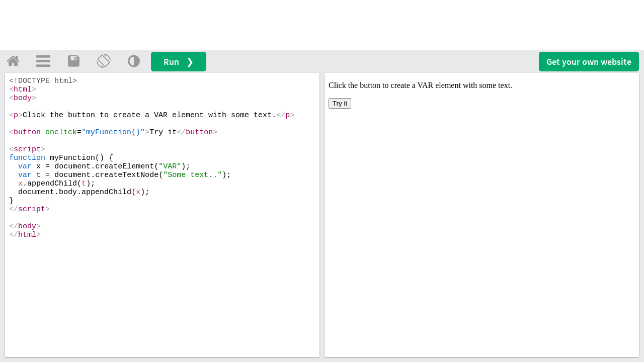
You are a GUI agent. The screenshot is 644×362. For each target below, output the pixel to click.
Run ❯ (179, 62)
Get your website (589, 62)
